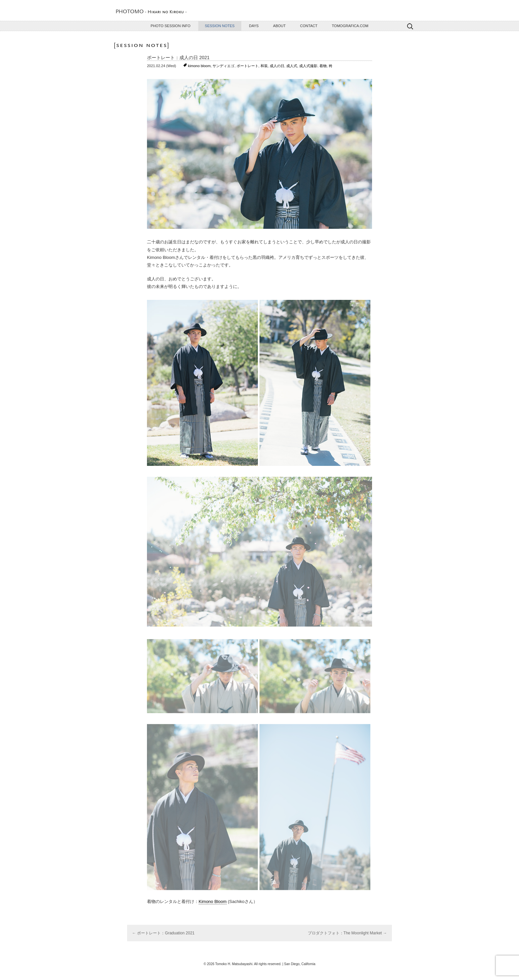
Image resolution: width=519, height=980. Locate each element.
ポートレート (248, 66)
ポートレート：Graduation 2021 (163, 933)
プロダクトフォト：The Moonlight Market (347, 933)
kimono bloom (199, 66)
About (279, 26)
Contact (309, 26)
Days (254, 26)
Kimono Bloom (213, 901)
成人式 (292, 66)
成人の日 (277, 66)
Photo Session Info (170, 26)
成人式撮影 (308, 66)
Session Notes (220, 26)
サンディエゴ (223, 66)
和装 (264, 66)
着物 (323, 66)
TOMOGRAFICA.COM (350, 26)
